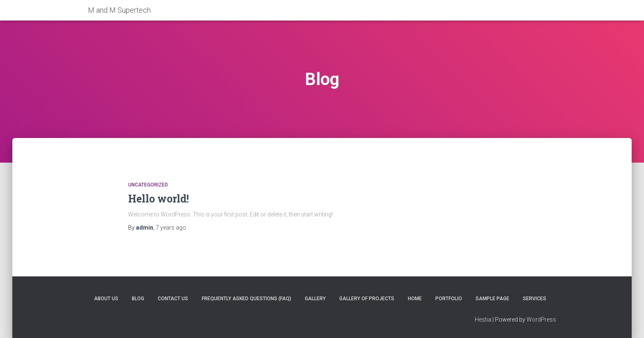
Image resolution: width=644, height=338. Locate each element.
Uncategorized (148, 185)
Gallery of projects (367, 299)
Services (535, 299)
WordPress (541, 320)
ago (171, 228)
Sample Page (492, 299)
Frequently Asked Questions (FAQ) (246, 299)
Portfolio (449, 299)
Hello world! (159, 199)
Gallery (315, 299)
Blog (138, 299)
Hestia (483, 320)
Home (415, 299)
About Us (106, 299)
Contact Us (173, 299)
